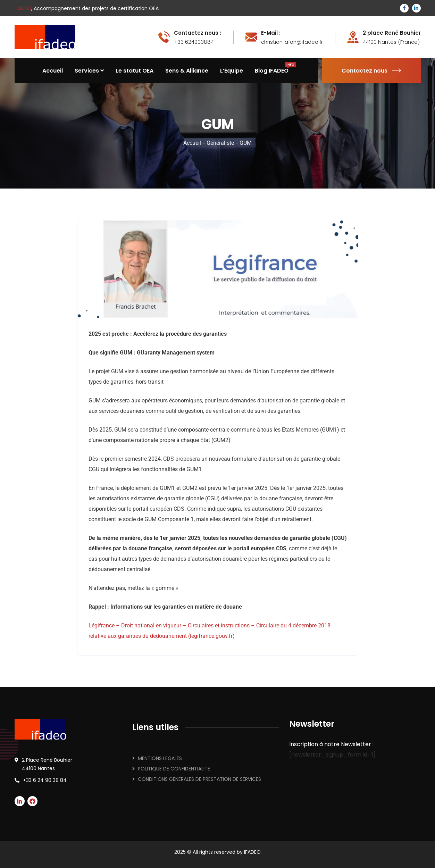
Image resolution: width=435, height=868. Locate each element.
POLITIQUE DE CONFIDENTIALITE (174, 769)
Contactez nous (371, 71)
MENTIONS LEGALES (160, 758)
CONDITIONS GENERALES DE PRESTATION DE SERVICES (199, 779)
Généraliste (220, 143)
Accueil (192, 143)
